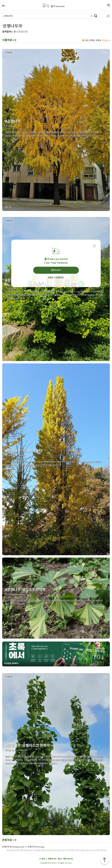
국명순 (99, 40)
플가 (58, 6)
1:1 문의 (42, 859)
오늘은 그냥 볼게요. (56, 277)
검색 (96, 16)
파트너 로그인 (68, 859)
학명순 (92, 40)
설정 (106, 16)
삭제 (92, 16)
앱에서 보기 (56, 270)
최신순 (105, 40)
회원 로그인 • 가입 (54, 859)
